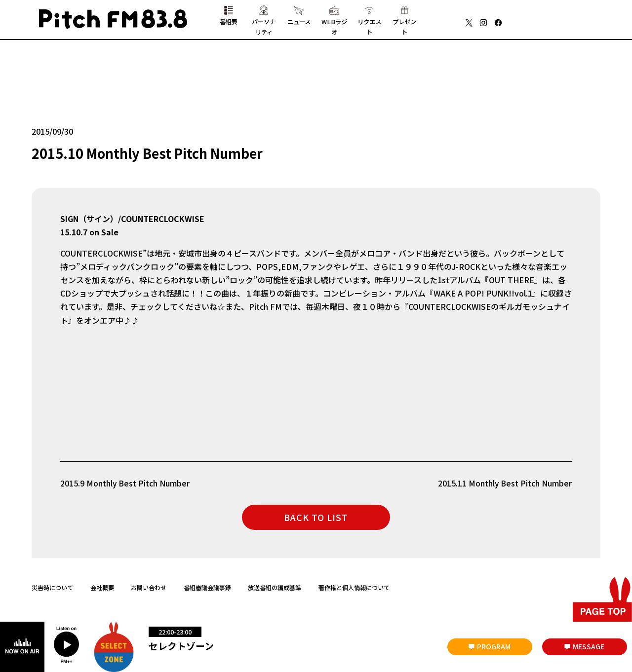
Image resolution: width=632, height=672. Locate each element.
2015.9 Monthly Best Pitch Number (125, 485)
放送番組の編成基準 (275, 589)
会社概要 (102, 589)
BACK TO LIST (316, 519)
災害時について (52, 589)
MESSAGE (589, 646)
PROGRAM (494, 646)
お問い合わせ (149, 589)
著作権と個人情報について (354, 589)
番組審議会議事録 (207, 589)
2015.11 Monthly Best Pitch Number (504, 485)
